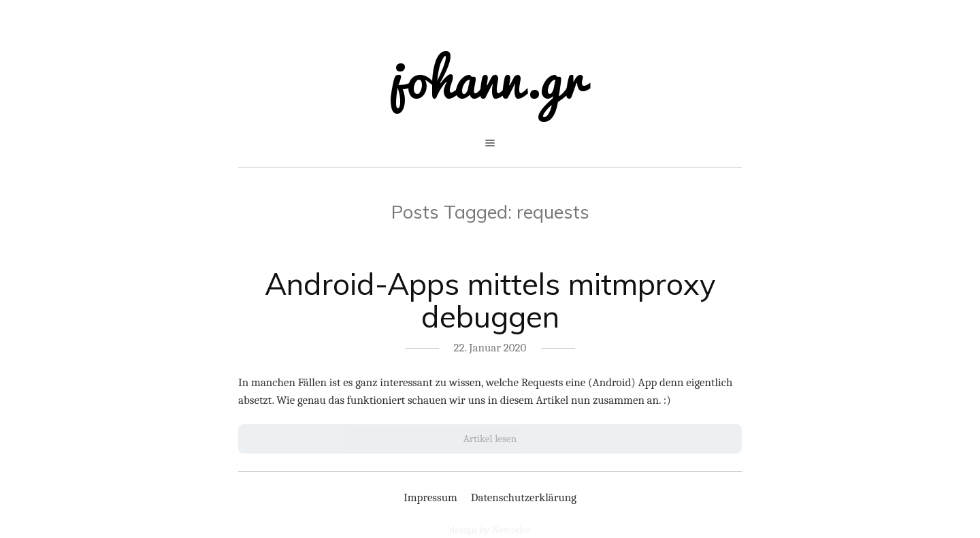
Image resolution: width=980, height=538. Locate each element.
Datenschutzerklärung (524, 497)
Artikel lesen (490, 439)
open (490, 143)
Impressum (430, 497)
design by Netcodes (490, 530)
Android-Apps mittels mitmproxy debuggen (490, 300)
